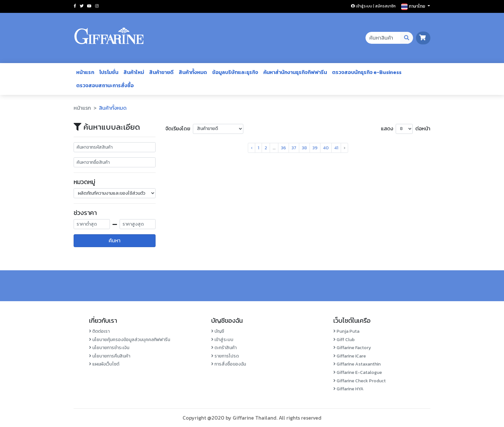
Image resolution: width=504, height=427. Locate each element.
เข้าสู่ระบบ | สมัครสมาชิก (373, 6)
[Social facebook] (75, 6)
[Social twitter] (82, 6)
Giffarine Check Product (360, 381)
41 (336, 148)
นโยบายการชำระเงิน (109, 348)
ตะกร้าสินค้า (224, 348)
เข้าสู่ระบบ (222, 340)
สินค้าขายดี (161, 72)
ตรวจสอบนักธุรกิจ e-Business (367, 72)
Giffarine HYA (348, 389)
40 (326, 148)
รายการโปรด (225, 356)
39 (315, 148)
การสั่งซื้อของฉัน (229, 364)
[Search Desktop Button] (407, 38)
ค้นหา (115, 240)
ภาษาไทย (414, 6)
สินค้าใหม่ (134, 72)
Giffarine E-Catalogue (358, 372)
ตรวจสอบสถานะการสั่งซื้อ (105, 85)
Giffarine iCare (350, 356)
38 (304, 148)
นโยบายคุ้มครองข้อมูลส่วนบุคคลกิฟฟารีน (130, 340)
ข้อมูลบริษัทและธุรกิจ (235, 72)
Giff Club (344, 340)
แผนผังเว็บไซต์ (104, 364)
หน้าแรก (85, 72)
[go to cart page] (423, 38)
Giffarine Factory (352, 348)
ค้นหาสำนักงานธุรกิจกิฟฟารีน (295, 72)
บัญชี (218, 331)
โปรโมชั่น (109, 72)
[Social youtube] (89, 6)
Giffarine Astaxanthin (357, 364)
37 (294, 148)
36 (283, 148)
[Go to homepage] (109, 38)
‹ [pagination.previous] (252, 148)
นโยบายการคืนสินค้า (110, 356)
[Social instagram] (97, 6)
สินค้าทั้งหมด (193, 72)
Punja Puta (346, 331)
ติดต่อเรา (99, 331)
